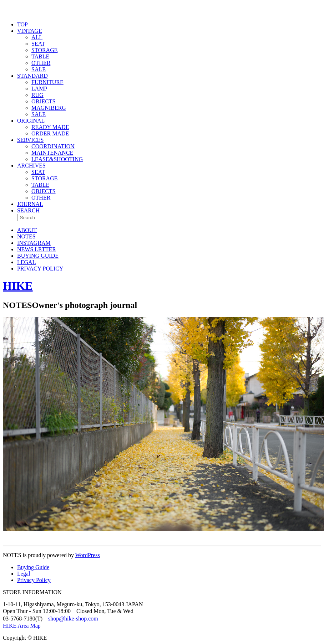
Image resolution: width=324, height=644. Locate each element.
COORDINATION (53, 146)
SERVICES (30, 140)
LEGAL (26, 262)
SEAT (38, 44)
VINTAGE (30, 31)
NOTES (26, 236)
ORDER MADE (50, 133)
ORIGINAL (31, 121)
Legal (24, 574)
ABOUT (27, 230)
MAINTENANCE (52, 153)
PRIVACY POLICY (40, 269)
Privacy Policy (34, 580)
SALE (39, 69)
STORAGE (45, 50)
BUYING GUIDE (38, 256)
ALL (37, 37)
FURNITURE (47, 82)
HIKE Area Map (22, 626)
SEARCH (28, 210)
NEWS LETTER (37, 249)
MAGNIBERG (49, 108)
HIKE (18, 286)
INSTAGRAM (34, 243)
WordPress (88, 555)
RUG (37, 95)
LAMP (39, 89)
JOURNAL (30, 204)
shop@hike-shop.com (73, 619)
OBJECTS (44, 101)
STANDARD (32, 76)
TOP (22, 24)
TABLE (40, 56)
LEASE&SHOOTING (57, 159)
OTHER (41, 63)
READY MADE (50, 127)
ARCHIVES (31, 166)
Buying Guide (33, 567)
